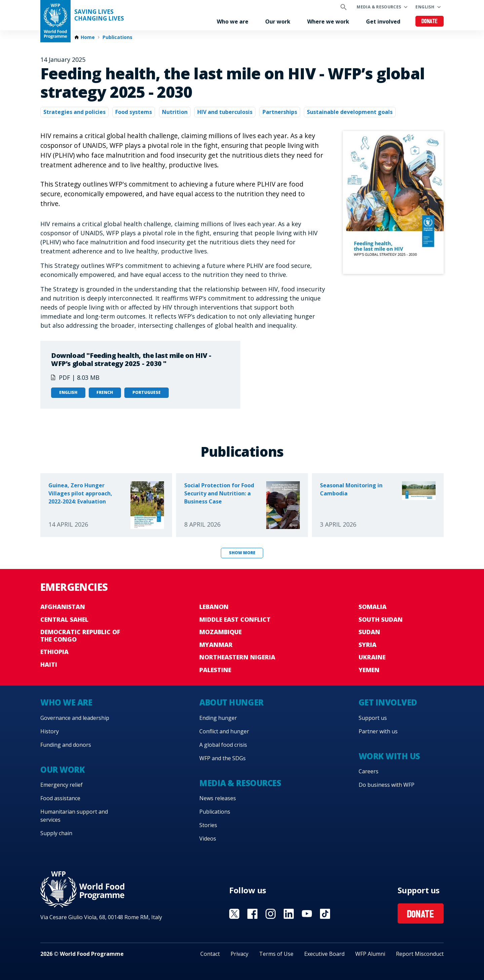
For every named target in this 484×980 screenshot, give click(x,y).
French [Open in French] (105, 392)
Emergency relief (62, 785)
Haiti (49, 664)
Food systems (134, 112)
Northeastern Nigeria (237, 657)
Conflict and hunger (224, 731)
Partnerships (280, 112)
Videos (208, 839)
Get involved (383, 22)
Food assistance (60, 798)
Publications (117, 37)
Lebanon (214, 607)
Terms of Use (276, 954)
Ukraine (372, 657)
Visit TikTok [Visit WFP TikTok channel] (325, 914)
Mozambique (220, 632)
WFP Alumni (370, 954)
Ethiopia (54, 652)
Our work (278, 22)
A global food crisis (223, 745)
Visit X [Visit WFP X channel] (234, 914)
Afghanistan (63, 607)
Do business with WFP (387, 785)
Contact (210, 954)
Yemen (369, 670)
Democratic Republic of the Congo (80, 636)
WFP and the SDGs (223, 758)
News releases (218, 798)
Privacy (239, 954)
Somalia (373, 607)
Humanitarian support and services (74, 816)
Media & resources (379, 7)
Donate (430, 22)
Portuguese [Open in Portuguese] (147, 392)
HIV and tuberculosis (225, 112)
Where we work (328, 22)
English (425, 7)
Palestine (215, 670)
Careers (369, 771)
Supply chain (56, 833)
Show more (242, 553)
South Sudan (381, 619)
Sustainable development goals (350, 112)
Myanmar (216, 645)
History (50, 731)
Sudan (369, 632)
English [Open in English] (68, 392)
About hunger (231, 702)
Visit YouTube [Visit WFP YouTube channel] (307, 914)
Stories (208, 825)
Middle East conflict (235, 619)
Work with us (389, 756)
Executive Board (324, 954)
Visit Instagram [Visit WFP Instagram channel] (271, 914)
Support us (373, 718)
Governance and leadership (75, 718)
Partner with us (378, 731)
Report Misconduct (420, 954)
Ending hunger (218, 718)
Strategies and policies (74, 112)
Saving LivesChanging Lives (99, 15)
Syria (368, 645)
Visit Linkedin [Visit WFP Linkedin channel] (289, 914)
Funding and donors (66, 745)
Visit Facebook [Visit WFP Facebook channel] (252, 914)
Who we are (233, 22)
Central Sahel (64, 619)
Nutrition (175, 112)
